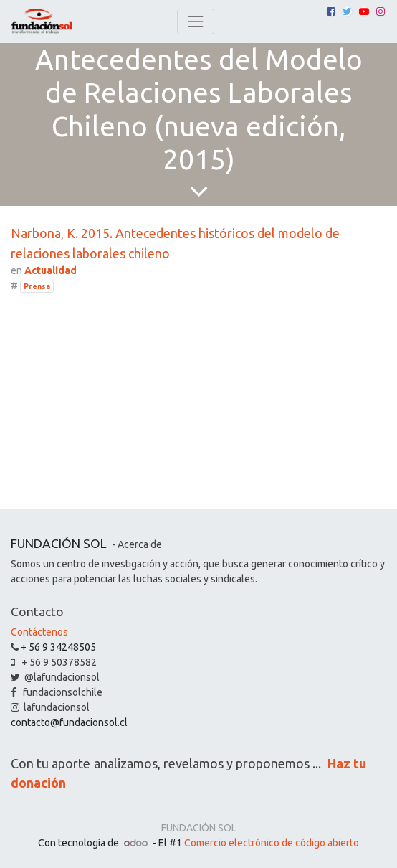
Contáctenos (39, 632)
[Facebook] (331, 11)
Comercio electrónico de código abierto (272, 843)
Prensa (37, 286)
